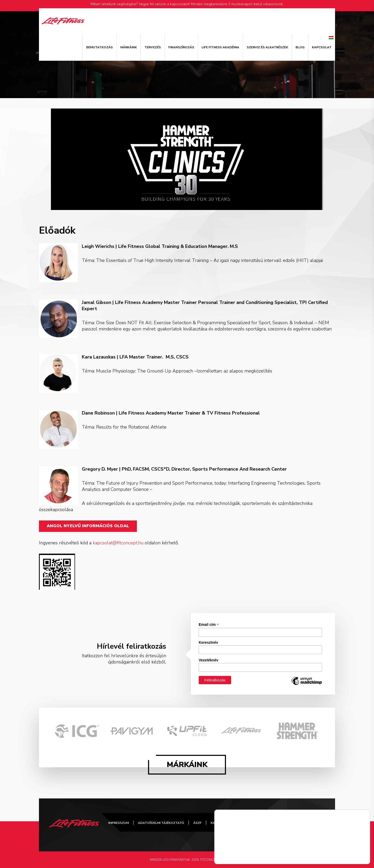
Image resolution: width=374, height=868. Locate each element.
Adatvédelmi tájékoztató (161, 823)
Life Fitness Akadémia (220, 47)
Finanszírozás (181, 47)
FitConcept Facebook (254, 822)
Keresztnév (208, 643)
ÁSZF (197, 823)
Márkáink (129, 47)
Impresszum (119, 823)
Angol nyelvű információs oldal (88, 526)
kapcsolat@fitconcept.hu (118, 543)
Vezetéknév (209, 660)
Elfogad (348, 852)
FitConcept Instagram (294, 822)
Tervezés (153, 47)
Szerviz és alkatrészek (267, 47)
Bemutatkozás (99, 47)
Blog (300, 47)
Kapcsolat (322, 47)
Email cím (209, 625)
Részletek (229, 856)
